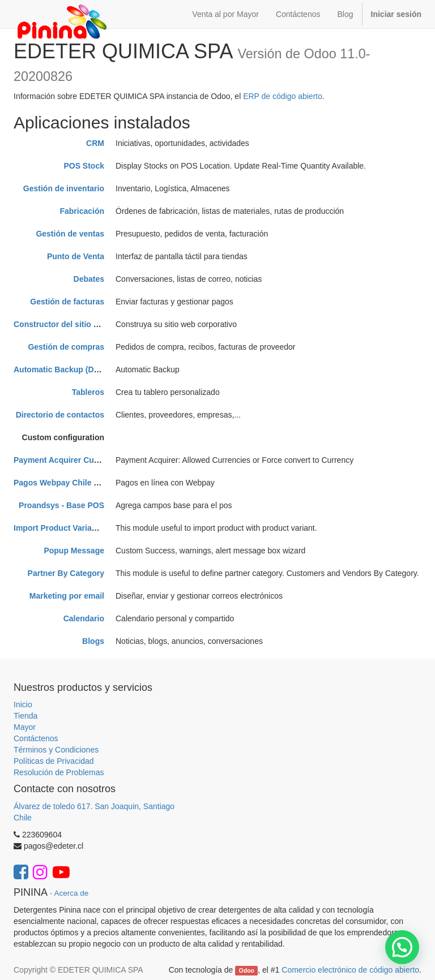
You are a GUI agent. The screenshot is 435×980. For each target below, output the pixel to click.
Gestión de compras (66, 347)
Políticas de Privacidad (54, 761)
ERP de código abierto (283, 96)
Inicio (23, 704)
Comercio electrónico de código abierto (350, 970)
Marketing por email (67, 596)
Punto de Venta (76, 256)
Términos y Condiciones (56, 750)
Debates (89, 279)
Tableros (88, 392)
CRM (95, 143)
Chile (23, 818)
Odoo (247, 970)
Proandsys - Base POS (61, 505)
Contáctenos (36, 738)
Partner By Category (66, 573)
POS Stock (84, 166)
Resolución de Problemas (59, 772)
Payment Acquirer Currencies (69, 460)
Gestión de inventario (64, 188)
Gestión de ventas (70, 234)
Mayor (25, 727)
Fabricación (82, 211)
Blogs (93, 641)
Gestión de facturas (67, 302)
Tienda (25, 716)
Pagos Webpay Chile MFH (62, 483)
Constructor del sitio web (61, 324)
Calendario (84, 618)
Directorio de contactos (60, 415)
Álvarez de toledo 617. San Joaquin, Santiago (94, 806)
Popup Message (74, 551)
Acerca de (72, 893)
